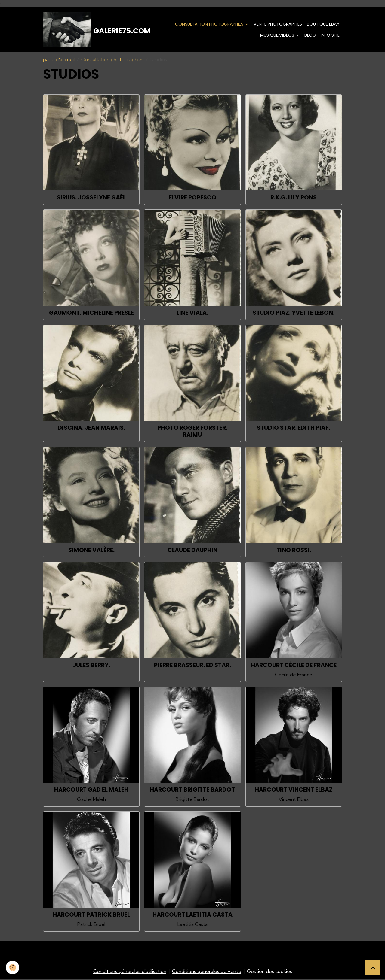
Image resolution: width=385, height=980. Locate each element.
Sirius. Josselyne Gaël (91, 198)
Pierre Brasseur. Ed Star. (192, 666)
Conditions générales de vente (206, 972)
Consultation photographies (210, 24)
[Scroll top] (373, 968)
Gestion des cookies (269, 972)
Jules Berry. (91, 666)
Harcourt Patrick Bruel (91, 915)
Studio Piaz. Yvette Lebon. (294, 313)
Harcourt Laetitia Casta (192, 915)
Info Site (330, 35)
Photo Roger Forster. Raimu (192, 432)
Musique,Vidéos (278, 35)
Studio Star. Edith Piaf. (294, 428)
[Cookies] (13, 968)
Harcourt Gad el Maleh (91, 790)
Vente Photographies (278, 24)
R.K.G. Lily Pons (294, 198)
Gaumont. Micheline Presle (91, 313)
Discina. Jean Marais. (91, 428)
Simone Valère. (91, 550)
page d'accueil (59, 60)
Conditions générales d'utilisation (129, 972)
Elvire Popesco (192, 198)
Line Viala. (192, 313)
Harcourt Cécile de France (294, 666)
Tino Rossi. (294, 550)
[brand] (87, 30)
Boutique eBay (323, 24)
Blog (310, 35)
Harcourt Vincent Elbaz (294, 790)
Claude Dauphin (192, 550)
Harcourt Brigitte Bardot (192, 790)
